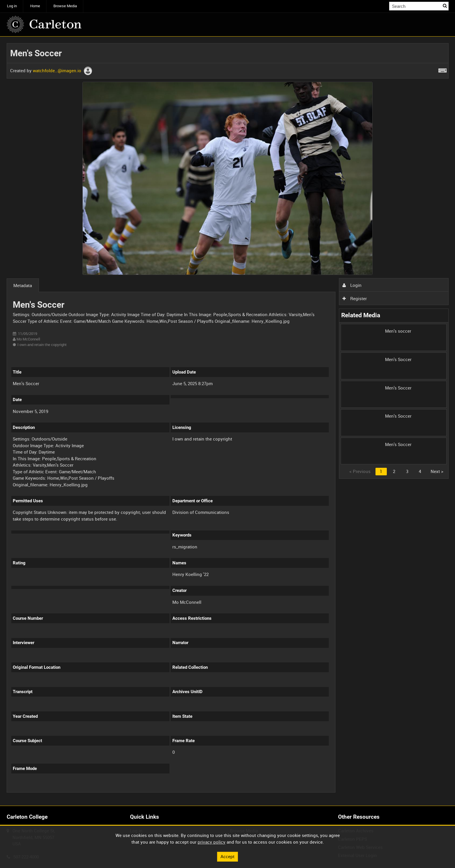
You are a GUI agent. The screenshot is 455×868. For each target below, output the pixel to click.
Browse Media (65, 6)
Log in (12, 6)
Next (437, 471)
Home (35, 6)
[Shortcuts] (443, 69)
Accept (228, 856)
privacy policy (212, 842)
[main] (228, 421)
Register (355, 298)
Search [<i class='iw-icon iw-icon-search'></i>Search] (445, 6)
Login (352, 285)
